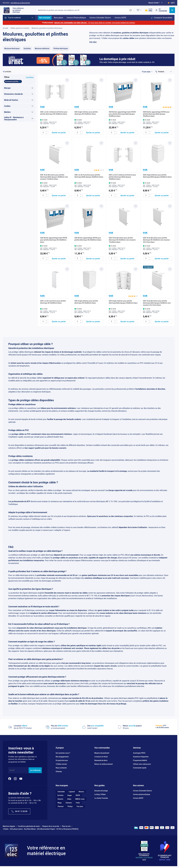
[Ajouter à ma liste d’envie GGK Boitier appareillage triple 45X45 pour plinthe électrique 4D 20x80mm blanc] (67, 206)
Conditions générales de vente (29, 826)
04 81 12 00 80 (19, 811)
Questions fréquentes (141, 757)
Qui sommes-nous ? (63, 753)
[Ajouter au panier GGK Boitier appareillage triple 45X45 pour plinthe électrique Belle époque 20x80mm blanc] (127, 133)
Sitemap (59, 771)
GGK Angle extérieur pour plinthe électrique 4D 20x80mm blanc (86, 302)
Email (12, 770)
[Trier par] (165, 72)
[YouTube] (21, 779)
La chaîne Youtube (101, 798)
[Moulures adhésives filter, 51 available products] (42, 49)
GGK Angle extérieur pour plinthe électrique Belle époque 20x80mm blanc (157, 176)
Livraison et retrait (101, 757)
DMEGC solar (80, 799)
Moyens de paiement (102, 753)
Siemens (69, 803)
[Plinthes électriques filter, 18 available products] (61, 49)
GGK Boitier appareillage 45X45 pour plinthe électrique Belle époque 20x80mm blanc (156, 114)
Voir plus (93, 42)
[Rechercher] (131, 10)
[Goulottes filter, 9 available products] (27, 49)
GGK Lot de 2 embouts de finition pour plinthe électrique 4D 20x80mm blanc (54, 113)
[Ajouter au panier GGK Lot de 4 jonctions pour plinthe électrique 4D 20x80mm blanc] (59, 322)
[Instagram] (15, 779)
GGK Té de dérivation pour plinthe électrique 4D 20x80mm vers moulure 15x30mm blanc (122, 240)
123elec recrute (61, 764)
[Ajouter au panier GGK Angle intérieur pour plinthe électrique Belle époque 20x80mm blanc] (127, 322)
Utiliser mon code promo (142, 764)
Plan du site (66, 826)
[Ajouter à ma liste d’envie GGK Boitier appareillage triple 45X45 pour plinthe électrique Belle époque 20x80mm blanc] (136, 80)
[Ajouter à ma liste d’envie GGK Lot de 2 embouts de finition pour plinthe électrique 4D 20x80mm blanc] (67, 80)
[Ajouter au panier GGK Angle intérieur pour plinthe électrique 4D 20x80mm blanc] (93, 133)
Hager (70, 795)
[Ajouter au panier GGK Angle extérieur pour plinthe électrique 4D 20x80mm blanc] (93, 322)
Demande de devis (101, 760)
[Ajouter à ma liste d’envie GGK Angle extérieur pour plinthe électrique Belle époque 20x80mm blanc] (170, 143)
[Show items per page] (147, 72)
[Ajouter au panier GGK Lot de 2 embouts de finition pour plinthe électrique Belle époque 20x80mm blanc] (127, 196)
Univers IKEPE (138, 798)
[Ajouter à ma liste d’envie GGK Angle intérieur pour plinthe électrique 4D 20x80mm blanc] (101, 80)
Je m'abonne (35, 770)
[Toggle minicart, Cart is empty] (172, 10)
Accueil (5, 28)
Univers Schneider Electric (143, 791)
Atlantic (60, 799)
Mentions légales (9, 826)
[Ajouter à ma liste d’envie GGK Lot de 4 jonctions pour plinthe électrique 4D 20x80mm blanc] (67, 269)
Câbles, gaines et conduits (20, 28)
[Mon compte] (161, 10)
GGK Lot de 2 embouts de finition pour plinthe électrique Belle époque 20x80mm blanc (122, 177)
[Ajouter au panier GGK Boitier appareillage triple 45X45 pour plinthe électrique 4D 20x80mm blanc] (59, 259)
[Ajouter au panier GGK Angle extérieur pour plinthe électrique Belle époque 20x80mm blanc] (162, 196)
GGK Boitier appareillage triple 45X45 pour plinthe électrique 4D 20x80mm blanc (54, 240)
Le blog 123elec (100, 794)
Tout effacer (30, 77)
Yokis (78, 803)
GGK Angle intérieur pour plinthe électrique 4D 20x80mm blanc (86, 113)
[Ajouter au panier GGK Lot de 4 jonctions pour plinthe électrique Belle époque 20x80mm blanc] (93, 196)
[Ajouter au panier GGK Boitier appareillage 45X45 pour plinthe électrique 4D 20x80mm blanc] (93, 259)
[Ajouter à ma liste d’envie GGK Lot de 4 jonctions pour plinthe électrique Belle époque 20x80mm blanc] (101, 143)
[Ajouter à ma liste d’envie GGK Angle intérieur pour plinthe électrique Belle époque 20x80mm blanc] (136, 269)
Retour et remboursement (104, 764)
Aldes (69, 799)
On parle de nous (62, 760)
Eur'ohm (60, 795)
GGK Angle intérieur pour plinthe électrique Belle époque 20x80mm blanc (123, 302)
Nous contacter (61, 768)
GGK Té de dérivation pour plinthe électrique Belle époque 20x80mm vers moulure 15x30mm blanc (54, 177)
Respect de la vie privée (51, 826)
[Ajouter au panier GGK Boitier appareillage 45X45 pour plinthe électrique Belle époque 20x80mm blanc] (162, 133)
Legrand (72, 792)
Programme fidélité (140, 760)
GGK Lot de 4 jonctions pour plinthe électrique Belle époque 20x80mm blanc (89, 176)
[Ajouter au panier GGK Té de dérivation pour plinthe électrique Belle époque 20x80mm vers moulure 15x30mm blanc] (59, 196)
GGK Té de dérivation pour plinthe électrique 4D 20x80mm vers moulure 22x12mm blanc (156, 240)
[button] (167, 107)
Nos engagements (62, 757)
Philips (70, 806)
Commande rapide (140, 768)
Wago (60, 803)
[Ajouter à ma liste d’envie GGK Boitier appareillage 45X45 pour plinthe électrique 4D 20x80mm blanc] (101, 206)
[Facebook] (10, 779)
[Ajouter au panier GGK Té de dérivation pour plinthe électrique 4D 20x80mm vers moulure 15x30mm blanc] (127, 259)
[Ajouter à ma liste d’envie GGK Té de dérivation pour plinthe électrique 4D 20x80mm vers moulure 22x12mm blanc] (170, 206)
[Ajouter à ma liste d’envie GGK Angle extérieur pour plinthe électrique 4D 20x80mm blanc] (101, 269)
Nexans (81, 792)
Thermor (61, 806)
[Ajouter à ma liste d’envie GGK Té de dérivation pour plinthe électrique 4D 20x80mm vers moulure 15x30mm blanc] (136, 206)
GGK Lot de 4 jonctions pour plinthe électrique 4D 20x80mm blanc (53, 302)
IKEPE (78, 795)
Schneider (61, 792)
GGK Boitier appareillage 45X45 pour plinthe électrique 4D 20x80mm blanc (88, 239)
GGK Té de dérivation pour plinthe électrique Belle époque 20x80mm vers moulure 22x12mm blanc (157, 303)
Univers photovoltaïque (142, 794)
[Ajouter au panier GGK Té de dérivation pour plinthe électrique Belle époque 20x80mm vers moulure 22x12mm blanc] (162, 322)
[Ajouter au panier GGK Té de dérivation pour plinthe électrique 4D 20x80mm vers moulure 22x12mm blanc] (162, 259)
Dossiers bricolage (101, 791)
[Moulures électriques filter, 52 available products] (12, 49)
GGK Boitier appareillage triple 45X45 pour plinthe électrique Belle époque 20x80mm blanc (122, 114)
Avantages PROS (139, 753)
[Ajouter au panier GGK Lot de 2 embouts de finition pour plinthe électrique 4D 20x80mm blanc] (59, 133)
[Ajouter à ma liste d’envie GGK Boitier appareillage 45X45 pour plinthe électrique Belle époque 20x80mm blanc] (170, 80)
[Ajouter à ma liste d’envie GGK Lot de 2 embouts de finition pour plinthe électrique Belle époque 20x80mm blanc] (136, 143)
